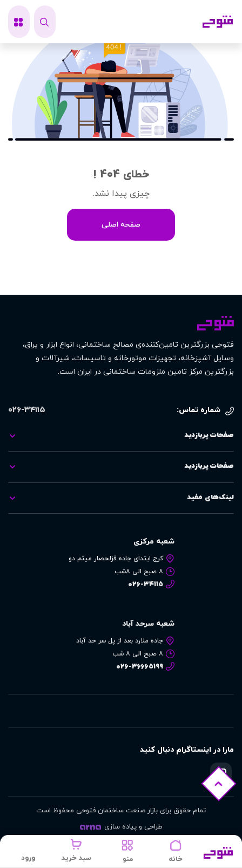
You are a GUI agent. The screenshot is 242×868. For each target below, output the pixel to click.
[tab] (121, 436)
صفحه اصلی (121, 225)
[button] (127, 851)
